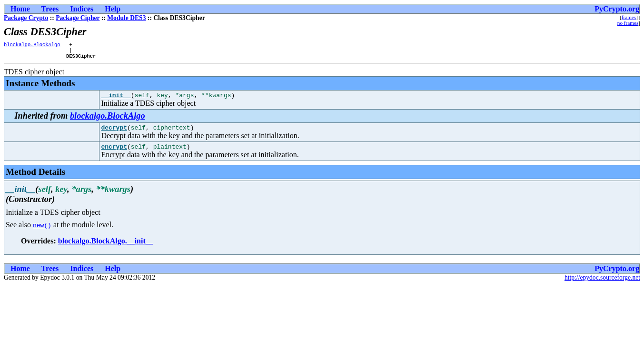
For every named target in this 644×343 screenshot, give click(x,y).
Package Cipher (78, 18)
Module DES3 (126, 18)
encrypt (114, 153)
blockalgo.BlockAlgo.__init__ (106, 248)
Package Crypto (26, 18)
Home (20, 9)
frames (629, 17)
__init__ (116, 99)
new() (42, 232)
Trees (50, 9)
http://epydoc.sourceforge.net (602, 285)
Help (113, 9)
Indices (82, 9)
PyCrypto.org (617, 9)
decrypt (114, 133)
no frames (628, 23)
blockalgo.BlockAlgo (32, 45)
